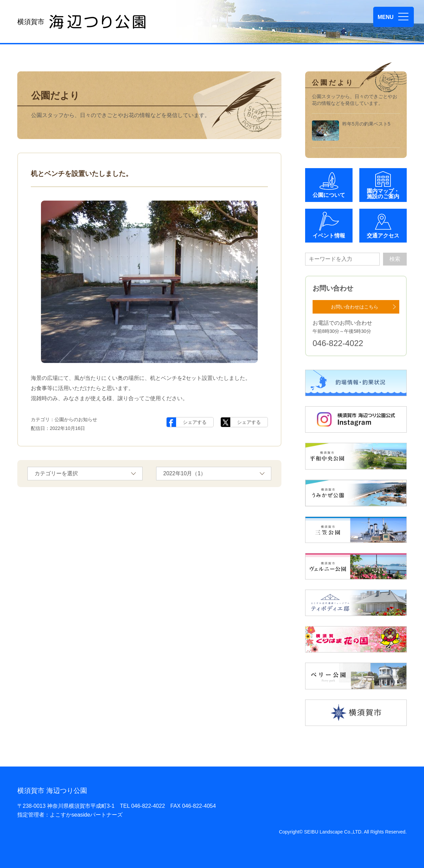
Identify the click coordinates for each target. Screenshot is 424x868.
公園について (329, 195)
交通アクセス (383, 236)
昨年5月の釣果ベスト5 (351, 131)
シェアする (195, 422)
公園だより (55, 96)
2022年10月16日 (67, 428)
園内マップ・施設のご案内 (383, 194)
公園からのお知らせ (76, 419)
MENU (386, 17)
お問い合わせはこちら (355, 307)
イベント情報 (329, 236)
